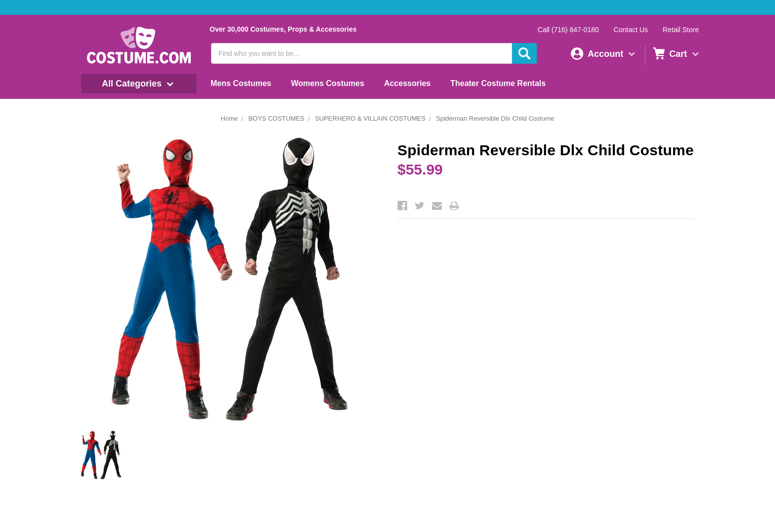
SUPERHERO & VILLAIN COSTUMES (370, 118)
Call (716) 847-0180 (568, 30)
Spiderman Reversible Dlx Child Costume (495, 118)
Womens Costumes (328, 83)
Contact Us (631, 30)
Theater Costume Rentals (498, 83)
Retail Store (681, 30)
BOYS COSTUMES (276, 118)
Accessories (407, 83)
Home (230, 118)
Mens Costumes (241, 83)
